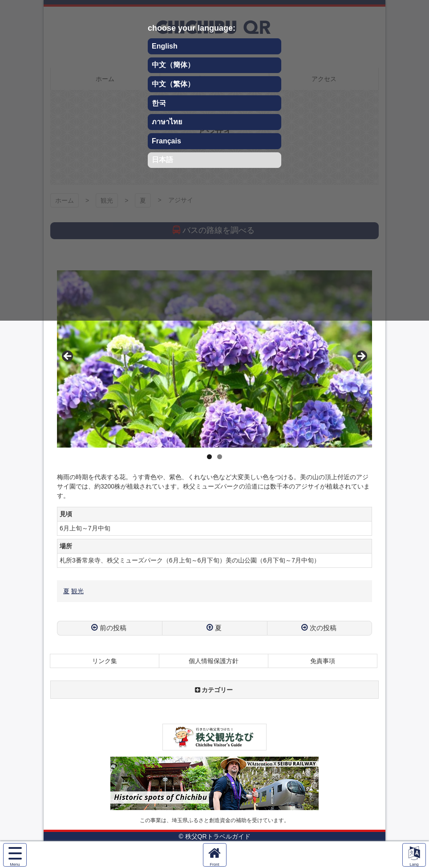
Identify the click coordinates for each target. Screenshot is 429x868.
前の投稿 (113, 628)
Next (361, 357)
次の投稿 (323, 628)
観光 (77, 591)
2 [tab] (220, 457)
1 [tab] (209, 457)
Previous (68, 357)
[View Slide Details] (214, 359)
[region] (214, 359)
